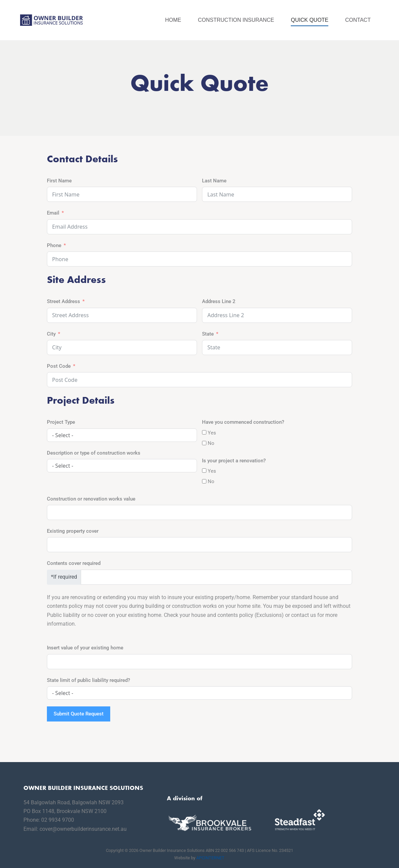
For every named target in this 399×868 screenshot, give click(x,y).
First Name (59, 181)
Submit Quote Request (79, 714)
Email (53, 213)
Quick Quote (310, 20)
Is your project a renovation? (234, 461)
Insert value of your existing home (85, 648)
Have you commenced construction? (243, 422)
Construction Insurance (236, 20)
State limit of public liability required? (88, 680)
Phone (54, 245)
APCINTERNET (210, 858)
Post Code (59, 366)
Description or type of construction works (94, 453)
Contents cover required (74, 563)
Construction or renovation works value (91, 499)
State (208, 334)
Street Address (63, 301)
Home (173, 20)
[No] (204, 443)
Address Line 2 (219, 301)
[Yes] (204, 432)
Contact (358, 20)
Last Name (214, 181)
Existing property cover (73, 531)
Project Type (61, 422)
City (51, 334)
